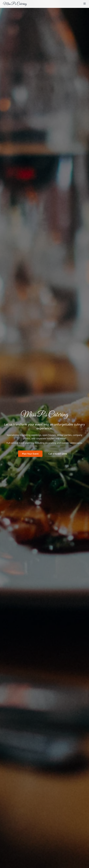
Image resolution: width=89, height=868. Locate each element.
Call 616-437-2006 (58, 454)
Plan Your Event (30, 454)
